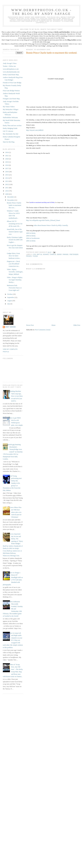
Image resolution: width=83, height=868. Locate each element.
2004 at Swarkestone (33, 238)
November (11, 200)
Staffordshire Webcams (10, 117)
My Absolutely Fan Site (11, 134)
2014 (7, 178)
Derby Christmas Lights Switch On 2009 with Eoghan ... (15, 240)
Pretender (74, 254)
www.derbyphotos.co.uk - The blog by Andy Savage (41, 12)
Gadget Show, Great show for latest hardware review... (14, 256)
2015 (7, 175)
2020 (7, 159)
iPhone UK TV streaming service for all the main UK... (15, 224)
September (11, 297)
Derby (59, 254)
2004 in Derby (31, 236)
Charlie (53, 254)
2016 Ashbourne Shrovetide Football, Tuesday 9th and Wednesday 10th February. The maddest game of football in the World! (13, 609)
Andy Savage (11, 327)
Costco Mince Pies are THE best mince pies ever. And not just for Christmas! (15, 512)
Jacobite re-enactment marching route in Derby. (42, 202)
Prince (29, 256)
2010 (7, 191)
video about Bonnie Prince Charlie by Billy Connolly (51, 225)
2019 (7, 162)
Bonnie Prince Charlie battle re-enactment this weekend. (52, 53)
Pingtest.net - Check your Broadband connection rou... (13, 264)
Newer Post (30, 325)
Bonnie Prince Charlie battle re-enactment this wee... (14, 205)
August (10, 301)
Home (54, 325)
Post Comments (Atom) (43, 330)
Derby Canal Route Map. (11, 75)
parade (66, 254)
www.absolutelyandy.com (11, 72)
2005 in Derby (31, 241)
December (11, 197)
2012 (7, 184)
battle (40, 254)
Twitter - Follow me (9, 66)
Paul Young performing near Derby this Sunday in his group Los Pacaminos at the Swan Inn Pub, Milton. (12, 483)
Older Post (77, 325)
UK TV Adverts (8, 131)
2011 (7, 188)
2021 (7, 156)
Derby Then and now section (12, 125)
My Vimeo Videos (9, 107)
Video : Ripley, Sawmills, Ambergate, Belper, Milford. (15, 272)
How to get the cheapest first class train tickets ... (15, 248)
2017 (7, 168)
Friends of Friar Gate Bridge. (12, 83)
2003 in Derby (31, 233)
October (10, 294)
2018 (7, 165)
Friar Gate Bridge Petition (11, 91)
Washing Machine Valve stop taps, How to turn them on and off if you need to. (16, 396)
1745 (34, 254)
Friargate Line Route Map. (11, 99)
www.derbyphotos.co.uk (11, 69)
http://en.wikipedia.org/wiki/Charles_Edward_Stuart (43, 220)
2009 (7, 194)
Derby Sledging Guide (10, 128)
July (9, 304)
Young (35, 256)
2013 (7, 181)
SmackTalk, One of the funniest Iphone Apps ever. (15, 232)
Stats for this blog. (9, 142)
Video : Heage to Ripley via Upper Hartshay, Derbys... (15, 280)
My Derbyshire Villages (11, 109)
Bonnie (46, 254)
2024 (7, 152)
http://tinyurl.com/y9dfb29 (35, 130)
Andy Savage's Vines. (10, 63)
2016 (7, 172)
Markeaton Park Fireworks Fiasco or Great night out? (14, 288)
